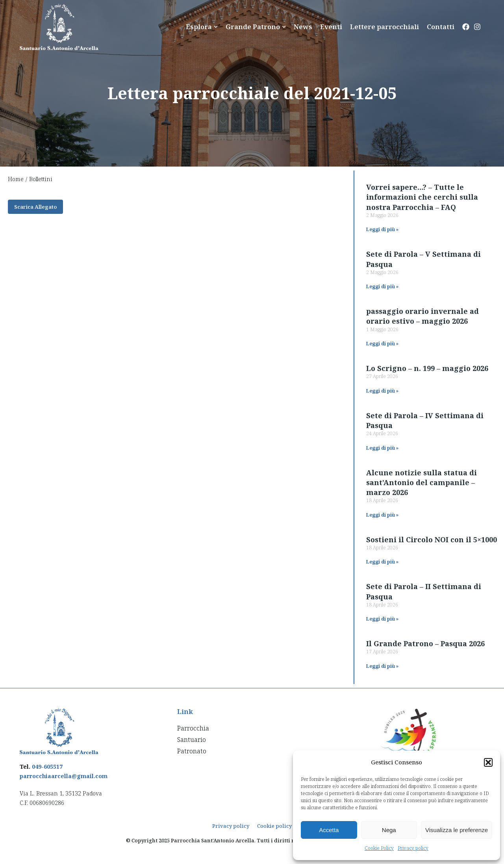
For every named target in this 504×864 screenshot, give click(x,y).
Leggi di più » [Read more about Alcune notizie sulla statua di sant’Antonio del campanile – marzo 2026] (382, 515)
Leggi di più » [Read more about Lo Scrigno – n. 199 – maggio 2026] (382, 391)
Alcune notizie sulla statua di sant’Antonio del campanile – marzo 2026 (422, 482)
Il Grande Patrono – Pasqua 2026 (425, 643)
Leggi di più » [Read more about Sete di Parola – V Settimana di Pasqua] (382, 286)
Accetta (329, 830)
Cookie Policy (379, 848)
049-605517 (47, 767)
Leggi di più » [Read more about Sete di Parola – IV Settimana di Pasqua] (382, 448)
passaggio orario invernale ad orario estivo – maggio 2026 (422, 316)
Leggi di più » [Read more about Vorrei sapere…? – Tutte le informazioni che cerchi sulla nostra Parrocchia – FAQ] (382, 229)
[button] (488, 762)
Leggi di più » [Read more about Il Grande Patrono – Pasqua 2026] (382, 666)
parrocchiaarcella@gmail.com (64, 776)
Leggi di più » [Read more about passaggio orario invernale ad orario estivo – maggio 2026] (382, 344)
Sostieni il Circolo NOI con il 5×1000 (432, 540)
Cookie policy (274, 826)
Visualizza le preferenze (457, 830)
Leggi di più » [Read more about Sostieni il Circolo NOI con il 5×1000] (382, 562)
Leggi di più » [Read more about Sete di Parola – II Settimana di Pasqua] (382, 619)
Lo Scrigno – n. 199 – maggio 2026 (427, 368)
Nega (389, 830)
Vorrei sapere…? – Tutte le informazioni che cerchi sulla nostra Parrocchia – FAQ (422, 197)
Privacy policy (413, 848)
